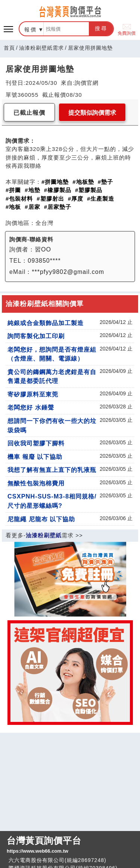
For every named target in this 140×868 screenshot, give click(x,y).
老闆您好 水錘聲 (31, 407)
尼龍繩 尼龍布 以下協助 (41, 519)
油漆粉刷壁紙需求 (41, 48)
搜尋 (101, 28)
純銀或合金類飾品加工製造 (46, 323)
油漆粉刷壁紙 (44, 535)
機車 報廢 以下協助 (35, 457)
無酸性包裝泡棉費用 (36, 483)
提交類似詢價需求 (92, 113)
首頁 (9, 48)
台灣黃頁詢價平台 (70, 845)
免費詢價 (127, 29)
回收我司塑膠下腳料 (36, 443)
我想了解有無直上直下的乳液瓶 (52, 470)
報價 (31, 30)
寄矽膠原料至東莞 (33, 394)
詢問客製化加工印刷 (36, 336)
